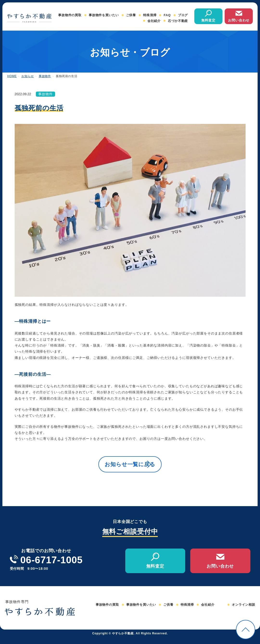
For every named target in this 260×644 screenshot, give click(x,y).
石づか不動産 (178, 21)
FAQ (167, 15)
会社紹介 (154, 21)
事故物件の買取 (70, 15)
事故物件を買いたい (104, 15)
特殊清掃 (150, 15)
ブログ (183, 15)
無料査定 (208, 20)
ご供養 (131, 15)
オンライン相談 (244, 611)
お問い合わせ (239, 20)
